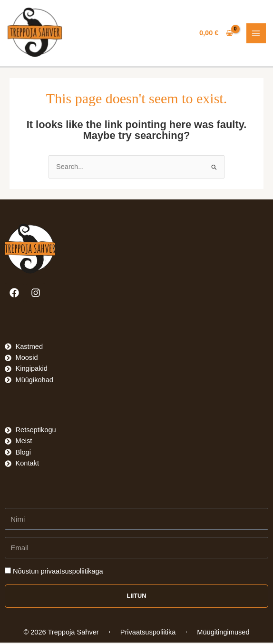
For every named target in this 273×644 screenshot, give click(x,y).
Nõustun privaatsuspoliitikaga (58, 573)
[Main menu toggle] (256, 34)
